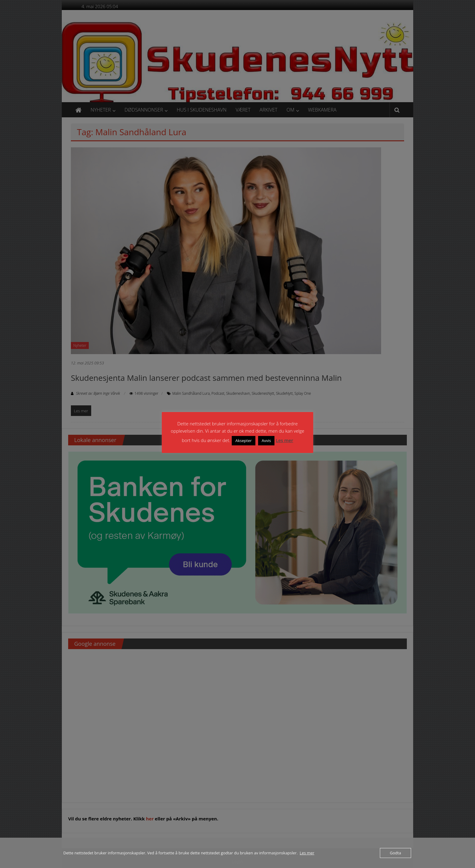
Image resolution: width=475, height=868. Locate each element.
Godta (395, 853)
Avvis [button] (266, 441)
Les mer (284, 440)
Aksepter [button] (244, 441)
